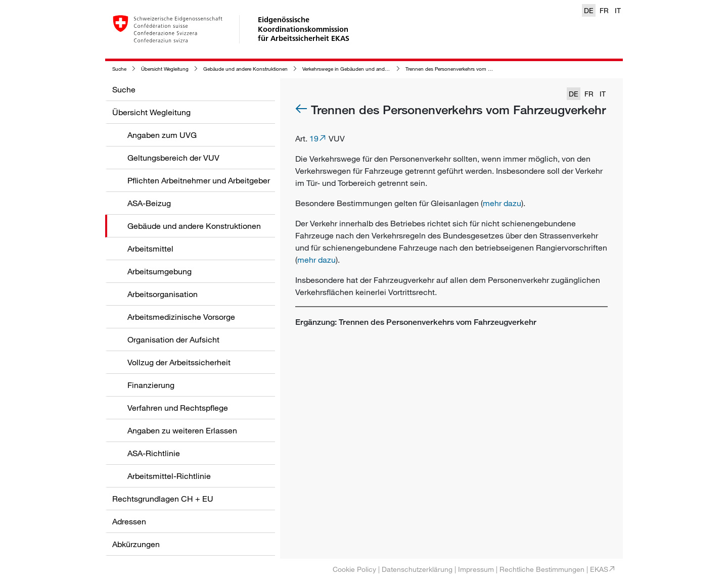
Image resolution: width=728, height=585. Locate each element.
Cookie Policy (354, 569)
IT (618, 10)
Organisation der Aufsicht (173, 339)
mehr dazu (502, 203)
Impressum (476, 569)
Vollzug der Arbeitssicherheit (179, 362)
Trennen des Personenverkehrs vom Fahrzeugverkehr (465, 69)
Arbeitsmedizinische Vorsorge (181, 317)
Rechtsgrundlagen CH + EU (163, 499)
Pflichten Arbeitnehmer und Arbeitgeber (199, 180)
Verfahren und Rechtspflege (178, 408)
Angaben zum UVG (162, 135)
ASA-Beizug (149, 203)
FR (604, 10)
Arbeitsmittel (150, 249)
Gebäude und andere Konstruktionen (245, 69)
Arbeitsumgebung (160, 271)
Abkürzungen (136, 544)
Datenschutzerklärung (417, 569)
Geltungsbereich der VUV (173, 158)
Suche (119, 69)
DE (589, 10)
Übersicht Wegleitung (165, 69)
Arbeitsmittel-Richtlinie (169, 476)
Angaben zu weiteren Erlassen (182, 430)
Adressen (129, 521)
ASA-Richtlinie (154, 453)
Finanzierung (151, 385)
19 (314, 138)
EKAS (599, 569)
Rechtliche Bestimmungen (542, 569)
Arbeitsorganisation (163, 294)
